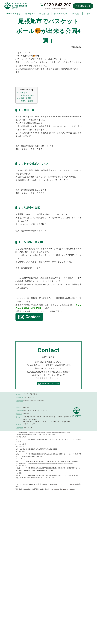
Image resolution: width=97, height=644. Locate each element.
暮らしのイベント (41, 414)
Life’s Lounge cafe (63, 425)
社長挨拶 (26, 404)
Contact (19, 431)
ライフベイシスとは (30, 394)
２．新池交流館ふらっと (27, 95)
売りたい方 (44, 14)
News (18, 411)
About (18, 395)
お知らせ (26, 410)
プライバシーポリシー (31, 428)
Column (19, 414)
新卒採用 (76, 14)
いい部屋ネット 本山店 (48, 425)
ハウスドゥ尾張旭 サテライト (47, 420)
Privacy (19, 428)
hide (31, 90)
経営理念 (34, 404)
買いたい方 (30, 14)
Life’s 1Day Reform (30, 423)
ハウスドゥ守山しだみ (65, 420)
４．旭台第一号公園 (25, 101)
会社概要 (41, 404)
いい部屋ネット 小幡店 (31, 425)
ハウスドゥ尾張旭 (29, 420)
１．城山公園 (22, 93)
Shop (18, 421)
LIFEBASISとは (13, 14)
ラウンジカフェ (61, 14)
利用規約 (76, 488)
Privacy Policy (54, 492)
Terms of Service (67, 492)
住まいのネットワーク (31, 397)
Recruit (19, 417)
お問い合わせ (85, 6)
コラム (88, 14)
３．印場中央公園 (24, 98)
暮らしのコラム (29, 414)
